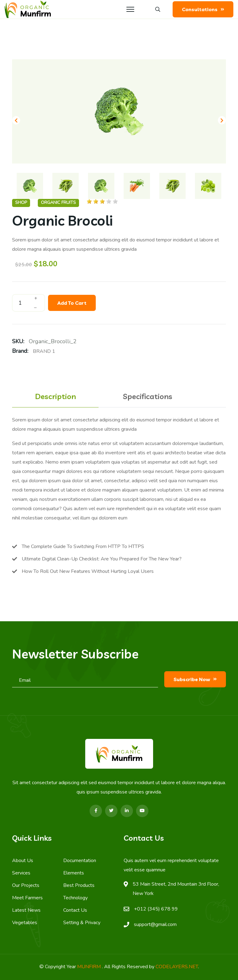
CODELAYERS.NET (177, 967)
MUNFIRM (90, 967)
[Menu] (130, 9)
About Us (23, 861)
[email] (85, 682)
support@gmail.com (155, 924)
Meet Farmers (27, 898)
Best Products (79, 885)
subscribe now (195, 679)
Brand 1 (44, 351)
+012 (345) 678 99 (156, 909)
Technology (75, 898)
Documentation (80, 861)
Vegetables (25, 923)
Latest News (26, 910)
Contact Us (75, 910)
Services (21, 873)
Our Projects (26, 885)
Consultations (203, 9)
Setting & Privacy (82, 923)
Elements (74, 873)
